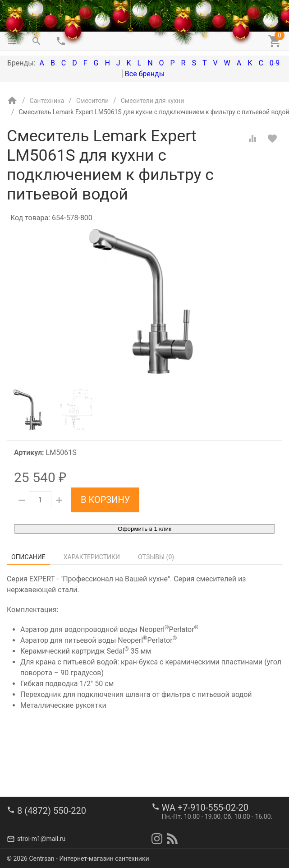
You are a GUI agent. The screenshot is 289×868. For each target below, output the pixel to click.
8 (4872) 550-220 (52, 811)
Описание (28, 557)
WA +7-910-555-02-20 (205, 808)
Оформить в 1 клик (144, 529)
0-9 (275, 63)
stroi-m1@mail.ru (41, 839)
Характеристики (92, 557)
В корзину (105, 500)
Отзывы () (156, 557)
